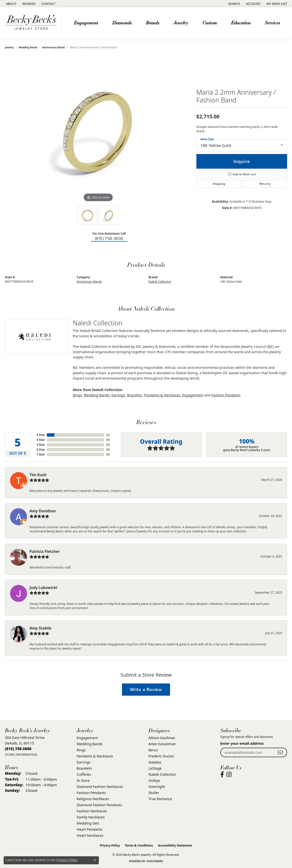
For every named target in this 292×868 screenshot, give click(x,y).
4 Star (41, 440)
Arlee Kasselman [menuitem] (162, 744)
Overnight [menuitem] (157, 787)
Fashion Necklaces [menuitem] (92, 811)
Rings (77, 395)
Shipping (219, 184)
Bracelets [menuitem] (84, 768)
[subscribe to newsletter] (280, 752)
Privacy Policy (110, 845)
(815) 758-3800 (109, 239)
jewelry (9, 47)
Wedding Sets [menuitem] (88, 823)
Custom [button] (210, 23)
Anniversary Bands (54, 47)
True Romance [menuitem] (160, 799)
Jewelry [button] (181, 23)
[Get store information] (21, 755)
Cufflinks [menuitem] (84, 774)
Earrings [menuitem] (83, 762)
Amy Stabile (40, 628)
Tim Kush (38, 475)
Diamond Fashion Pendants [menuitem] (99, 805)
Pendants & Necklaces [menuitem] (95, 756)
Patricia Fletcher (45, 551)
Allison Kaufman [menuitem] (162, 738)
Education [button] (241, 23)
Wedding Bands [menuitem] (90, 744)
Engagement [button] (86, 23)
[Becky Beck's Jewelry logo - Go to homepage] (32, 23)
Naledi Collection (160, 281)
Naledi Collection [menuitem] (162, 774)
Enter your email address (242, 743)
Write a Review (146, 689)
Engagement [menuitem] (87, 738)
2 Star (41, 449)
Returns (265, 184)
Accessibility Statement (175, 845)
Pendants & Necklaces (162, 395)
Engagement (193, 395)
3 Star (41, 445)
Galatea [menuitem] (155, 762)
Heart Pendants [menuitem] (89, 829)
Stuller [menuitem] (154, 793)
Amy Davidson (43, 511)
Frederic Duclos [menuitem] (161, 756)
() (108, 435)
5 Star (41, 435)
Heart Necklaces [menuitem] (90, 835)
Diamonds (122, 23)
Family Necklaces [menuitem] (91, 817)
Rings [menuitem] (81, 750)
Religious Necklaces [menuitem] (93, 799)
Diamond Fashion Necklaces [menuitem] (100, 787)
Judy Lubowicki (43, 588)
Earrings (118, 395)
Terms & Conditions (139, 845)
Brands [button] (153, 23)
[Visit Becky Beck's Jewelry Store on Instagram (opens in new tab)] (229, 775)
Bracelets (135, 395)
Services (272, 23)
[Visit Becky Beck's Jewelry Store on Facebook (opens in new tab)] (222, 775)
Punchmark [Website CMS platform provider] (155, 861)
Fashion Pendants (226, 395)
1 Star (41, 454)
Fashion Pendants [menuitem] (91, 793)
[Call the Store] (18, 749)
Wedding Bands (28, 47)
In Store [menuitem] (83, 780)
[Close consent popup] (95, 860)
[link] (11, 4)
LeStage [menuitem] (155, 768)
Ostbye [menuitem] (154, 780)
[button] (234, 4)
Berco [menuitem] (153, 750)
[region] (98, 130)
